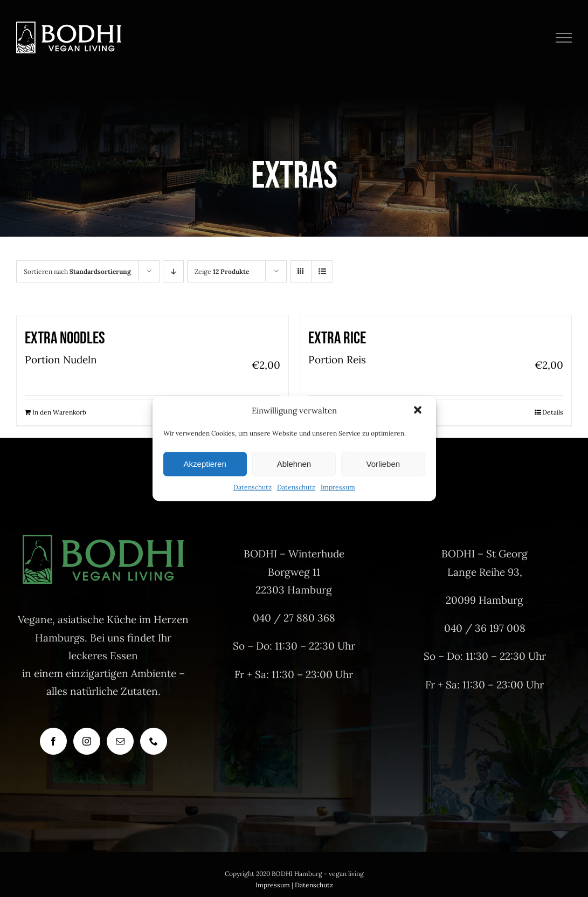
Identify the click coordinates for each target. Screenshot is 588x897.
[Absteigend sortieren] (173, 271)
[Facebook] (53, 741)
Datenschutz (253, 488)
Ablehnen (294, 464)
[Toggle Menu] (564, 38)
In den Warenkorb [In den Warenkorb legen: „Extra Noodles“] (59, 412)
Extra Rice (337, 338)
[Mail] (120, 741)
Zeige (222, 271)
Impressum (338, 488)
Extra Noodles (65, 338)
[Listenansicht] (322, 271)
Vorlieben (383, 464)
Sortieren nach (77, 271)
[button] (419, 411)
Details (553, 412)
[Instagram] (87, 741)
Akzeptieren (205, 464)
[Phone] (154, 741)
